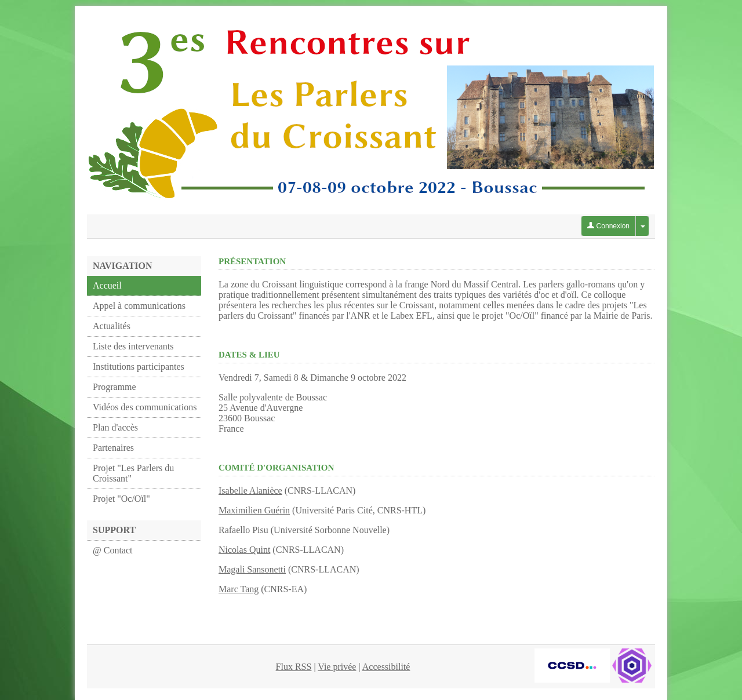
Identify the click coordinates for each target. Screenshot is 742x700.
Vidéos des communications (145, 407)
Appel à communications (139, 306)
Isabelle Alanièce (250, 491)
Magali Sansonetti (252, 569)
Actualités (112, 326)
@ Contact (113, 550)
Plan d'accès (115, 427)
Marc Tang (239, 589)
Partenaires (113, 448)
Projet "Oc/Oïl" (121, 499)
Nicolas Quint (244, 550)
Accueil (107, 285)
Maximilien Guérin (254, 510)
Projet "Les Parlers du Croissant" (133, 473)
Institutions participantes (139, 367)
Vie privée (337, 667)
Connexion (608, 226)
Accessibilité (386, 667)
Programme (114, 387)
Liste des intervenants (133, 346)
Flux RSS (294, 667)
